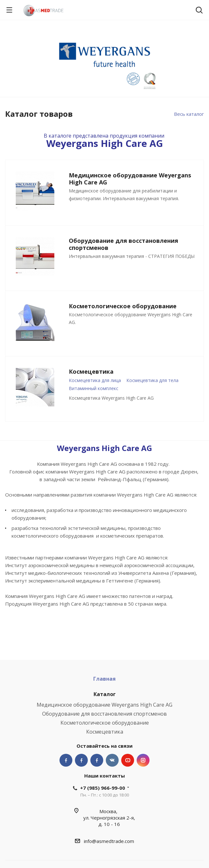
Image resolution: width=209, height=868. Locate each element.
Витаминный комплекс (94, 388)
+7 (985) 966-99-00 (103, 788)
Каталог (105, 694)
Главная (104, 679)
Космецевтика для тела (152, 380)
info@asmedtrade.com (109, 841)
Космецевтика (105, 732)
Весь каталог (189, 114)
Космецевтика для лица (95, 380)
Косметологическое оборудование (105, 723)
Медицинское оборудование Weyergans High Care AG (104, 705)
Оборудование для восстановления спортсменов (104, 714)
